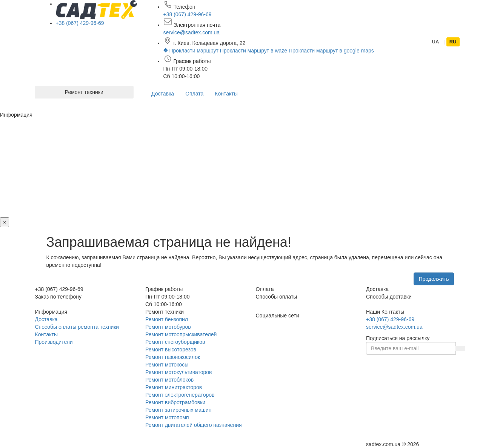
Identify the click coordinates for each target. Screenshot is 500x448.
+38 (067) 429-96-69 (80, 23)
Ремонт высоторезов (171, 349)
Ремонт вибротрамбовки (175, 402)
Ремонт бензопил (167, 319)
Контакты (226, 94)
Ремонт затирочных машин (178, 410)
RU (453, 42)
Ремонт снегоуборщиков (175, 342)
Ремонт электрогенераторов (180, 395)
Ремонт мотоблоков (169, 380)
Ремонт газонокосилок (173, 357)
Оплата (194, 94)
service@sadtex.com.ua (192, 32)
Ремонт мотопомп (167, 417)
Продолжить (434, 279)
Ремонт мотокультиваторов (178, 372)
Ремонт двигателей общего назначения (194, 425)
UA (436, 42)
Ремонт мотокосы (167, 365)
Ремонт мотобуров (168, 327)
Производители (54, 342)
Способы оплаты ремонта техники (77, 327)
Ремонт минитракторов (174, 387)
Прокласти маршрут (192, 51)
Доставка (163, 94)
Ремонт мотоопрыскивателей (181, 334)
